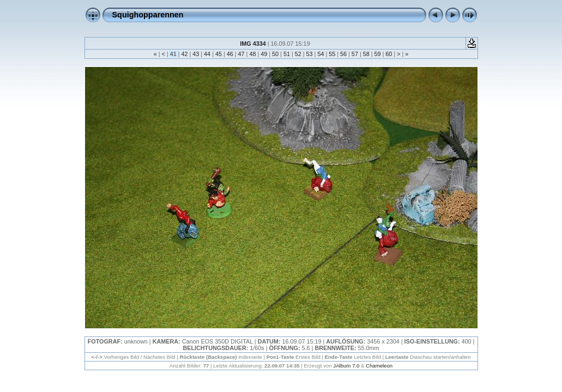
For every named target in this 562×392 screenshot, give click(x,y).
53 (310, 54)
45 (219, 54)
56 (343, 54)
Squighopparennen (148, 15)
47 (241, 54)
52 (298, 54)
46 (230, 54)
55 (332, 54)
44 (207, 54)
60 (389, 54)
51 (287, 54)
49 (264, 54)
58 (366, 54)
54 (321, 54)
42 (184, 54)
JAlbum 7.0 (346, 366)
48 (252, 54)
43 (196, 54)
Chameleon (379, 366)
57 (355, 54)
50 (275, 54)
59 (378, 54)
